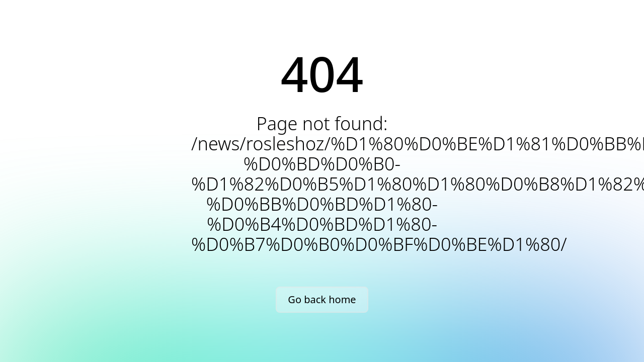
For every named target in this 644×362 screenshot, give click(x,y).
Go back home (322, 299)
